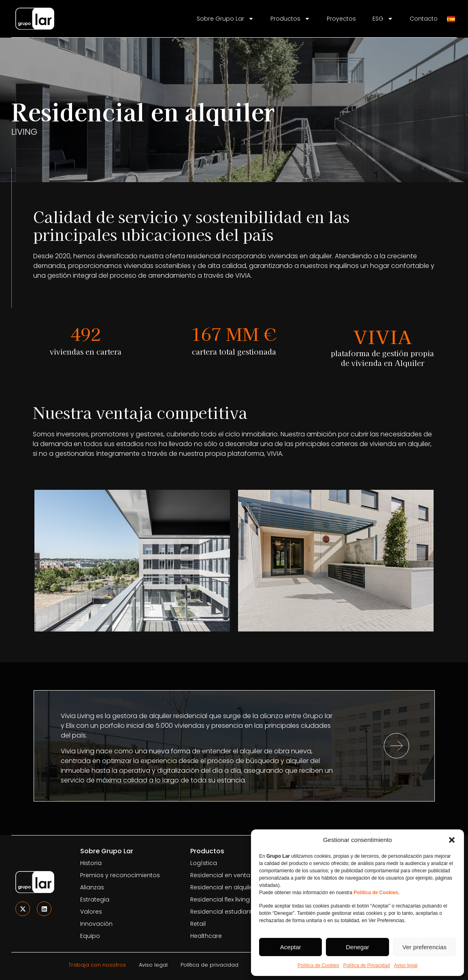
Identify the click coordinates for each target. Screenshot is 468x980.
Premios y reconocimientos (120, 875)
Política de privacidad (210, 965)
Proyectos (341, 19)
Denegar (357, 947)
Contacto (424, 19)
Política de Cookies (318, 965)
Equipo (90, 936)
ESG (383, 19)
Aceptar (291, 947)
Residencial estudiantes (225, 912)
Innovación (96, 924)
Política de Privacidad (367, 965)
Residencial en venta (220, 875)
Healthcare (206, 936)
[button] (452, 840)
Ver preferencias (424, 947)
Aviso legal (406, 965)
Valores (91, 912)
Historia (91, 863)
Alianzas (92, 887)
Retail (198, 924)
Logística (204, 863)
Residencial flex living (220, 899)
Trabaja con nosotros (97, 965)
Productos (290, 19)
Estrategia (95, 899)
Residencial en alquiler (222, 887)
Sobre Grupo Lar (225, 19)
